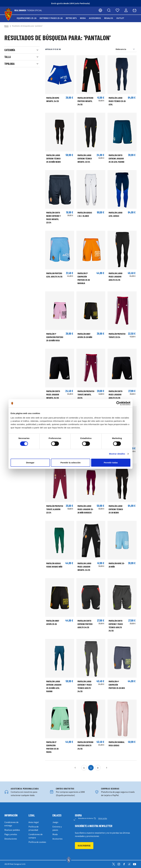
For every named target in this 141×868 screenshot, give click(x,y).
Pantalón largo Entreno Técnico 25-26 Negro (116, 509)
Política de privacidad (34, 828)
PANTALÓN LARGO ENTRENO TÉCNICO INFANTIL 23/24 (85, 158)
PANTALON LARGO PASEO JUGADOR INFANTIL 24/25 (84, 567)
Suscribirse (84, 846)
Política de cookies (37, 842)
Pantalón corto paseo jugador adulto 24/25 (116, 394)
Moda (83, 18)
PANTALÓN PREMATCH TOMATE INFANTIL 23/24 (86, 394)
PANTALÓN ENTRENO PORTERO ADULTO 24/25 (85, 745)
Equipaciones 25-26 (27, 18)
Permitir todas (111, 463)
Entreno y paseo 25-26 (51, 18)
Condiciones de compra (36, 836)
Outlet (120, 18)
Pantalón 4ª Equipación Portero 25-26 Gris (117, 685)
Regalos (109, 18)
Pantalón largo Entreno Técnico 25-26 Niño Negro (53, 158)
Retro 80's (71, 18)
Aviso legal (34, 822)
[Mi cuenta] (126, 10)
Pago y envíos (11, 834)
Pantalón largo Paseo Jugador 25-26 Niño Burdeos (85, 509)
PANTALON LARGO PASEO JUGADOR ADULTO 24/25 (116, 277)
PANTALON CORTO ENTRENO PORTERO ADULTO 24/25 (85, 624)
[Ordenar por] (126, 49)
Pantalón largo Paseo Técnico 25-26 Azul (117, 101)
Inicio (6, 26)
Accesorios (95, 18)
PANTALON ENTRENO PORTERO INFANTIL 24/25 (85, 101)
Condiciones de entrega (11, 824)
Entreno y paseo (57, 828)
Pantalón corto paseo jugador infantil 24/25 (53, 394)
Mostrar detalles (117, 454)
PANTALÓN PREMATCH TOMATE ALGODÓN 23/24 (55, 509)
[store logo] (8, 14)
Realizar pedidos (12, 830)
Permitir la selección (70, 463)
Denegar (30, 463)
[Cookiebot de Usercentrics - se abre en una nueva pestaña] (118, 403)
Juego (55, 822)
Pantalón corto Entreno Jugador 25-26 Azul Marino (116, 158)
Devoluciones (11, 839)
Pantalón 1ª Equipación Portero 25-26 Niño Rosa (55, 337)
